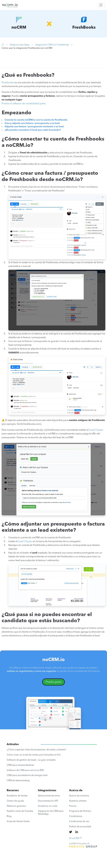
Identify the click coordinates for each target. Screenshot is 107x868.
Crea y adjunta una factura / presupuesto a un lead (32, 123)
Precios (73, 806)
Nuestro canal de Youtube (20, 811)
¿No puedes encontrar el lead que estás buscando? (33, 130)
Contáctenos (76, 816)
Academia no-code (48, 806)
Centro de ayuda (15, 801)
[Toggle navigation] (101, 5)
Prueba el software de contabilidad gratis (23, 104)
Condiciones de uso (79, 821)
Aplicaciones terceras (49, 796)
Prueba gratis (54, 682)
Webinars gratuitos (16, 806)
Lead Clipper (96, 430)
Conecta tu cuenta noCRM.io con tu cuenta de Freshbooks (36, 120)
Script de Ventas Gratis (18, 821)
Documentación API (48, 801)
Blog (9, 816)
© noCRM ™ (76, 838)
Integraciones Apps (20, 45)
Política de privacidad (80, 827)
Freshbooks (8, 83)
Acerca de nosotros (79, 796)
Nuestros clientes (78, 801)
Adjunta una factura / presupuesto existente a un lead (34, 127)
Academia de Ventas (17, 796)
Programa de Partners (80, 811)
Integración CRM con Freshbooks (52, 45)
